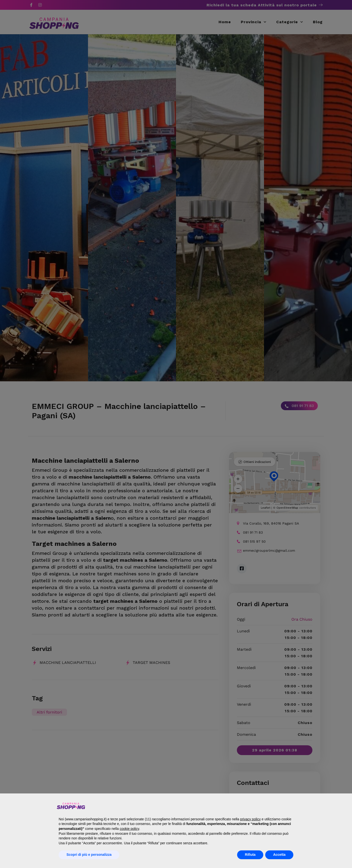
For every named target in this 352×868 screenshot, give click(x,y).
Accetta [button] (279, 855)
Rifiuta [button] (250, 855)
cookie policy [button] (129, 829)
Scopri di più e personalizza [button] (89, 855)
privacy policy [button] (250, 819)
